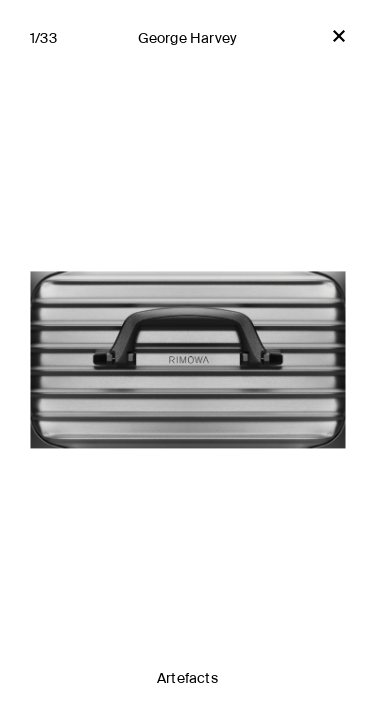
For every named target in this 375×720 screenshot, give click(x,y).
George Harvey (188, 39)
